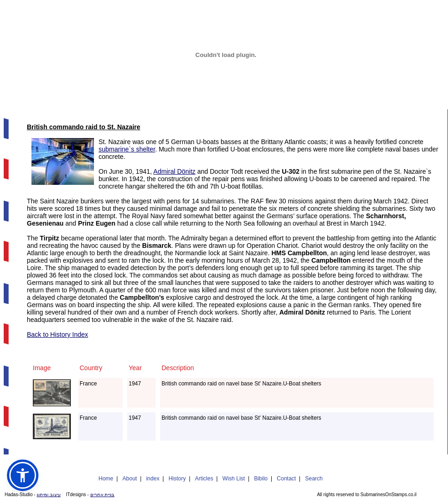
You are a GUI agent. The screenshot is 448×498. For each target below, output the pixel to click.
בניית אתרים (103, 495)
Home (106, 479)
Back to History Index (57, 334)
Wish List (233, 479)
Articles (204, 479)
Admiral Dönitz (174, 171)
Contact (286, 479)
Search (314, 479)
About (130, 479)
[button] (23, 475)
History (177, 479)
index (153, 479)
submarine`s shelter (127, 149)
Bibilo (261, 479)
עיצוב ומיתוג (49, 495)
